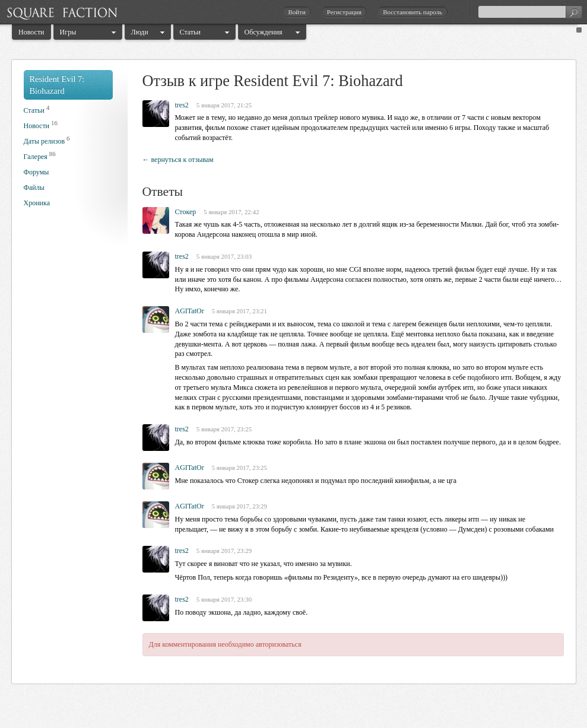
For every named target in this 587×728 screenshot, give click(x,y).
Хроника (37, 203)
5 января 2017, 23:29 (239, 506)
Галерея (36, 157)
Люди (140, 32)
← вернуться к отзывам (178, 160)
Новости (31, 32)
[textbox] (530, 12)
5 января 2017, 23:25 (224, 429)
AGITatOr (190, 311)
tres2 (182, 105)
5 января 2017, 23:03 (224, 256)
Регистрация (344, 12)
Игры (68, 32)
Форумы (37, 172)
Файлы (34, 187)
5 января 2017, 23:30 (224, 599)
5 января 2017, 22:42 (231, 212)
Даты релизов (45, 141)
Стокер (186, 212)
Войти (296, 12)
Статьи (190, 32)
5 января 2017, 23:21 (239, 311)
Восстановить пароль (413, 12)
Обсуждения (264, 32)
